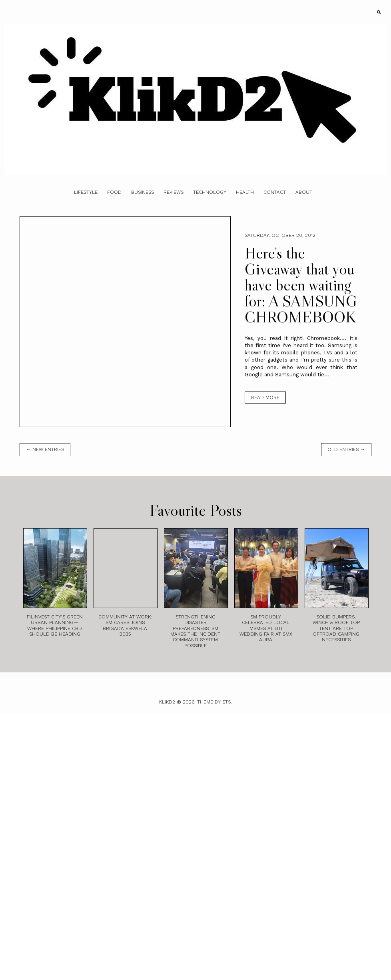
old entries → (346, 449)
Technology (210, 192)
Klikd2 (167, 702)
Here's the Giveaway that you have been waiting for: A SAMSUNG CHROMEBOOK (301, 285)
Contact (275, 192)
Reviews (174, 192)
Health (245, 192)
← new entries (45, 449)
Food (114, 192)
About (304, 192)
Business (143, 192)
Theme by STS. (214, 702)
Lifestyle (86, 192)
